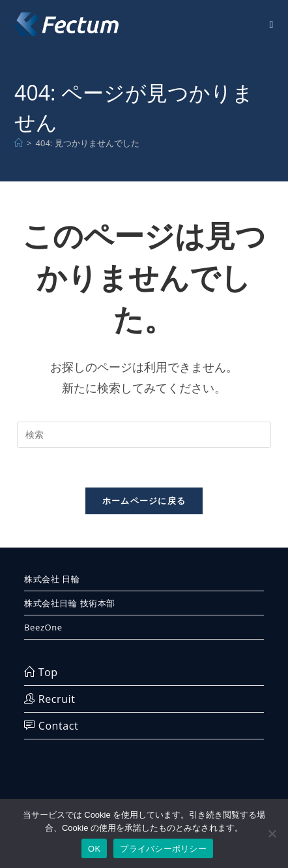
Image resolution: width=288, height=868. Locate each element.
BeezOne (43, 627)
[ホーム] (19, 143)
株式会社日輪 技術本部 (70, 603)
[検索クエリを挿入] (144, 435)
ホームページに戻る (144, 501)
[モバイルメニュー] (271, 24)
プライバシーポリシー (163, 849)
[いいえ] (272, 833)
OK (94, 849)
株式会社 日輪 (52, 579)
